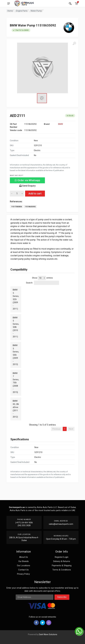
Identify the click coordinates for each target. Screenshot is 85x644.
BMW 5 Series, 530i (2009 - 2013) (16, 355)
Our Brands (24, 561)
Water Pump (36, 11)
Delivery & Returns (62, 561)
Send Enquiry (27, 186)
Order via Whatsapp (27, 180)
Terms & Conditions (62, 570)
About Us (24, 557)
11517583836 (16, 207)
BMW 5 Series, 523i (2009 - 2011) (16, 299)
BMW (61, 124)
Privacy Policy (23, 574)
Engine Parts (22, 11)
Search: (42, 283)
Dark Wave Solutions (48, 634)
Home (10, 11)
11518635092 (30, 207)
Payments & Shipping (62, 566)
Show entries (42, 278)
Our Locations (24, 566)
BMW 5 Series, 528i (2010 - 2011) (16, 327)
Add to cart (35, 193)
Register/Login (62, 557)
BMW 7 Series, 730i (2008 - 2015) (16, 383)
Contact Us (23, 570)
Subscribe (62, 597)
